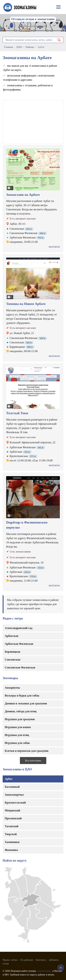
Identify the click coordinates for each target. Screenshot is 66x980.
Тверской (11, 834)
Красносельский (15, 803)
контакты (54, 247)
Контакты (41, 960)
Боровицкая (12, 652)
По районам (27, 960)
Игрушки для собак (17, 743)
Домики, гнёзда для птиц (21, 711)
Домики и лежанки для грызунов (26, 703)
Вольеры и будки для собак (22, 696)
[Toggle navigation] (58, 7)
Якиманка (11, 850)
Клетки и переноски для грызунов (27, 751)
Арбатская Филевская (19, 644)
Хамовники (12, 842)
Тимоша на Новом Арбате (26, 304)
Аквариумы (12, 688)
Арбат (9, 779)
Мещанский (12, 810)
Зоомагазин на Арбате (23, 195)
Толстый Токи (17, 413)
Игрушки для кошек (18, 727)
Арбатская (12, 636)
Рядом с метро (10, 960)
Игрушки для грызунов (20, 719)
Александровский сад (19, 628)
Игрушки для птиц (17, 735)
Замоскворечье (14, 795)
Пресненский (13, 818)
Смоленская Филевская (20, 667)
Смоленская (12, 660)
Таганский (12, 826)
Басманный (12, 787)
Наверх (61, 968)
